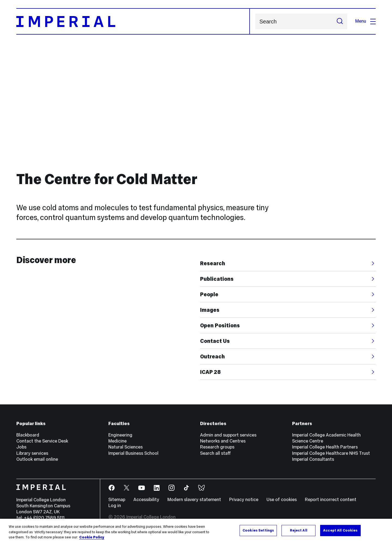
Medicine (117, 441)
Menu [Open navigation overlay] (365, 21)
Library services (32, 453)
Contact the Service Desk (42, 441)
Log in (115, 506)
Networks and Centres (223, 441)
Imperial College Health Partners (325, 447)
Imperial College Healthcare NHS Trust (331, 453)
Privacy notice (244, 500)
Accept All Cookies (340, 530)
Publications (217, 279)
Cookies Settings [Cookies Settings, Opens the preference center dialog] (258, 530)
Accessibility (146, 500)
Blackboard (28, 435)
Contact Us (215, 341)
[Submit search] (340, 21)
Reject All (299, 530)
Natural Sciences (125, 447)
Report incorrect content (331, 500)
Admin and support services (228, 435)
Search (255, 21)
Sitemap (117, 500)
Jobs (21, 447)
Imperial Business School (133, 453)
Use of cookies (282, 500)
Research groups (217, 447)
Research (213, 263)
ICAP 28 (210, 372)
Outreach (212, 356)
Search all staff (215, 453)
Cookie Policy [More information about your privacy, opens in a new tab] (92, 537)
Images (210, 310)
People (209, 294)
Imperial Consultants (313, 459)
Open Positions (220, 325)
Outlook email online (37, 459)
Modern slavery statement (194, 500)
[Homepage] (133, 21)
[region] (196, 531)
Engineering (120, 435)
